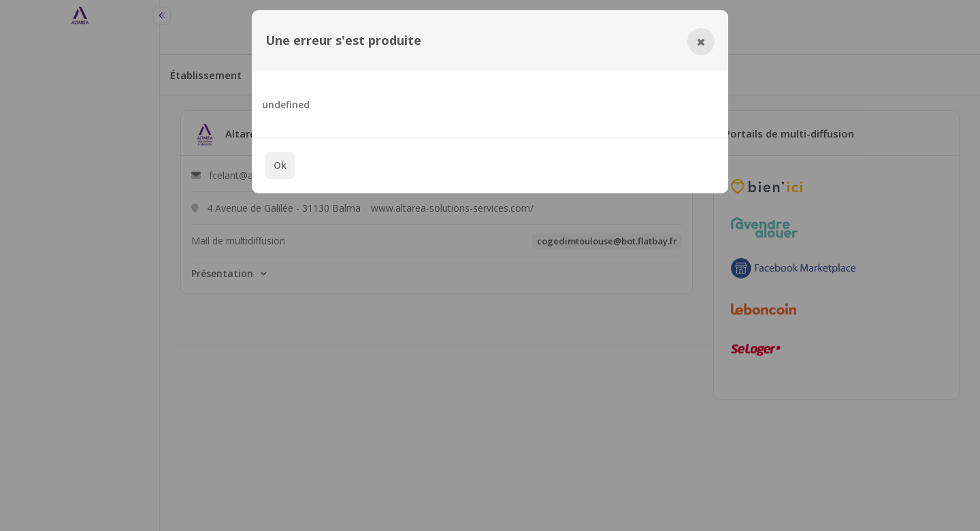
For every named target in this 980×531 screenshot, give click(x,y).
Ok (280, 165)
